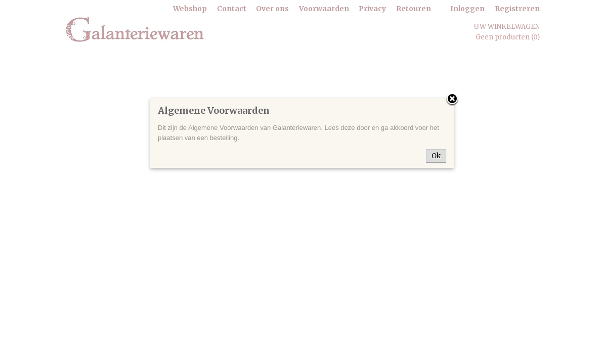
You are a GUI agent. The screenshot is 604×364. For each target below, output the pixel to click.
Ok (436, 156)
